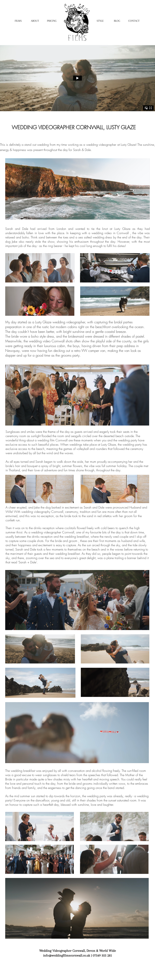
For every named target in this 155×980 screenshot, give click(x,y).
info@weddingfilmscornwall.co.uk (67, 955)
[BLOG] (117, 21)
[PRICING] (52, 21)
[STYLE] (100, 21)
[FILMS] (18, 21)
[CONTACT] (134, 21)
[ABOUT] (35, 21)
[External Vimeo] (77, 78)
